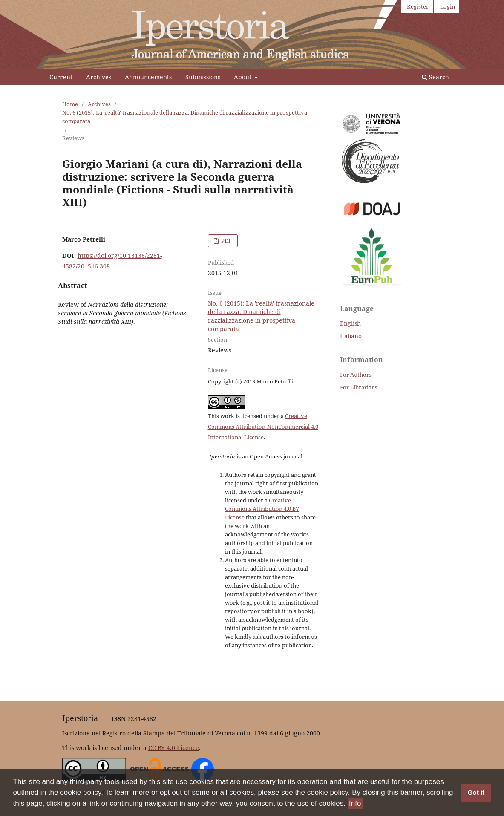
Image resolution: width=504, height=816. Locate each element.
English (350, 323)
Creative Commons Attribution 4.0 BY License (262, 509)
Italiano (351, 336)
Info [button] (355, 803)
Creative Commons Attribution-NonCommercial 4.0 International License (263, 427)
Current (61, 77)
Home (70, 104)
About (243, 77)
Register (418, 6)
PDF (226, 241)
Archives (99, 77)
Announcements (148, 77)
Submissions (203, 77)
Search (435, 77)
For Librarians (359, 387)
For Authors (356, 375)
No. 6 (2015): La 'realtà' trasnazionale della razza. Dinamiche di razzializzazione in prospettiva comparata (185, 117)
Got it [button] (476, 792)
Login (448, 6)
